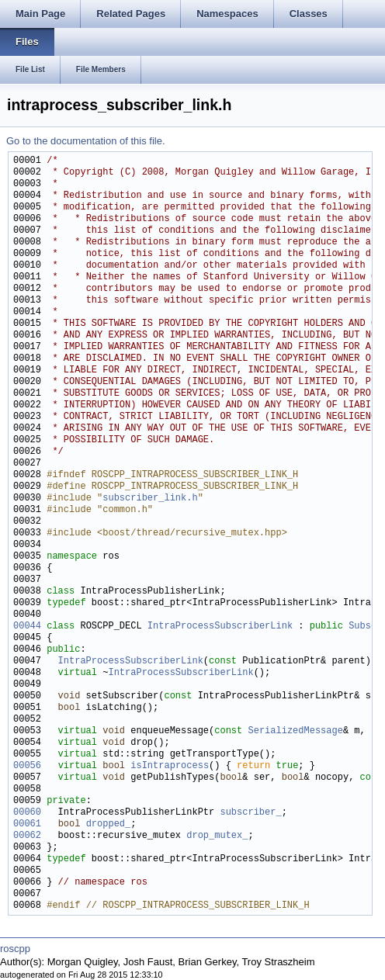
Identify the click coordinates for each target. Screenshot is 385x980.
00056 (27, 766)
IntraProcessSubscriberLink (220, 627)
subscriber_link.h (150, 499)
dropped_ (109, 824)
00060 (27, 813)
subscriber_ (250, 813)
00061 (27, 824)
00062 (27, 836)
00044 (27, 627)
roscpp (15, 949)
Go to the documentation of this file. (86, 141)
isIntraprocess (170, 766)
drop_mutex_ (217, 836)
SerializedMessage (295, 731)
